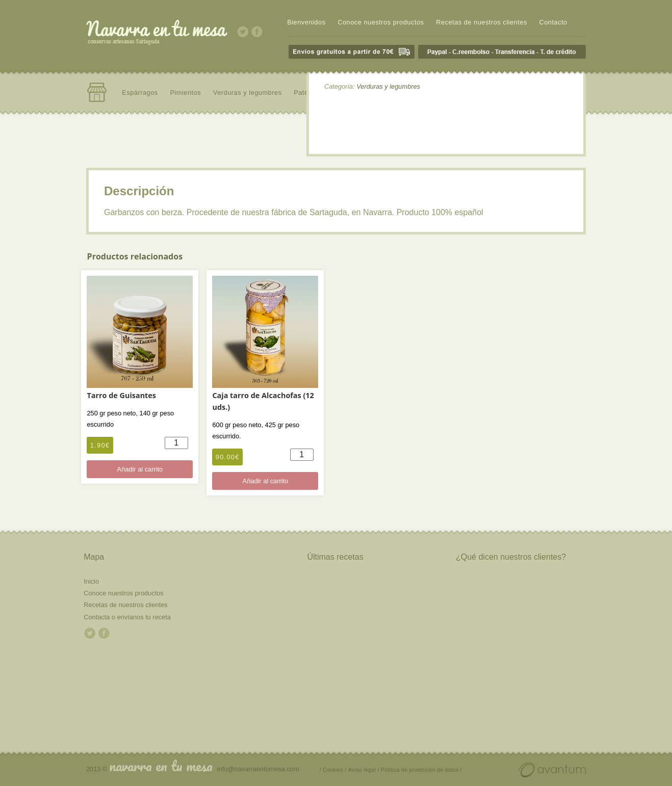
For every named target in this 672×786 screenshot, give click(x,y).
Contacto (553, 22)
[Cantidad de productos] (176, 443)
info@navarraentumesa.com (258, 769)
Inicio (91, 581)
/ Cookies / (333, 770)
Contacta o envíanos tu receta (127, 617)
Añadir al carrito (140, 469)
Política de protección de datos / (421, 770)
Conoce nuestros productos (381, 22)
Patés (303, 93)
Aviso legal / (364, 770)
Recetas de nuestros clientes (482, 22)
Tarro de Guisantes (121, 395)
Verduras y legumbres (248, 93)
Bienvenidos (306, 22)
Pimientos (185, 93)
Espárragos (140, 93)
